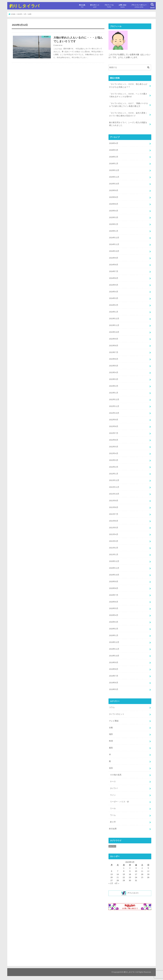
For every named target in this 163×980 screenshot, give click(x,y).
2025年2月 (114, 224)
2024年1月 (114, 312)
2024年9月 (114, 258)
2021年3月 (114, 541)
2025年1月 (114, 231)
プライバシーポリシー (139, 6)
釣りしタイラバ (24, 6)
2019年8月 (114, 669)
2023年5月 (114, 366)
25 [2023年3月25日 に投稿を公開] (142, 877)
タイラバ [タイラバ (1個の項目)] (112, 846)
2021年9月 (114, 501)
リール (113, 808)
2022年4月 (114, 453)
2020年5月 (114, 608)
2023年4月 (114, 372)
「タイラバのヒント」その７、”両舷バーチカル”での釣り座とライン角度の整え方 (128, 105)
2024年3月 (114, 298)
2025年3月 (114, 217)
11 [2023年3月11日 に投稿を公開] (142, 871)
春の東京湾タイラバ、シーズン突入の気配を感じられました (128, 124)
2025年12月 (114, 170)
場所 (111, 734)
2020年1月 (114, 635)
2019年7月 (114, 676)
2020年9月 (114, 582)
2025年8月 (114, 197)
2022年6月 (114, 440)
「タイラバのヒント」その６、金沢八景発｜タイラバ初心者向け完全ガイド (128, 114)
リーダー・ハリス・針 (120, 802)
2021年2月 (114, 548)
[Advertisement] (130, 938)
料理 (111, 741)
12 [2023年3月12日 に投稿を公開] (148, 871)
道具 (111, 768)
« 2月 (111, 883)
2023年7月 (114, 352)
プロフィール (109, 6)
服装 (111, 748)
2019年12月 (114, 642)
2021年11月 (114, 487)
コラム (112, 707)
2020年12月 (114, 561)
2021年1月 (114, 555)
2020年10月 (114, 575)
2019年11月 (114, 649)
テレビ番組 (114, 721)
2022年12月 (114, 399)
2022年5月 (114, 447)
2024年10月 (114, 251)
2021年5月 (114, 528)
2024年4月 (114, 292)
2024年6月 (114, 278)
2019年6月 (114, 683)
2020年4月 (114, 615)
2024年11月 (114, 244)
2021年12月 (114, 480)
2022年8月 (114, 426)
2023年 (20, 14)
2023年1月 (114, 393)
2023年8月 (114, 346)
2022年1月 (114, 474)
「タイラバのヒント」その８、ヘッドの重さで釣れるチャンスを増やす (128, 95)
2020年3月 (114, 622)
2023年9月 (114, 339)
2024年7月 (114, 271)
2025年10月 (114, 184)
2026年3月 (114, 150)
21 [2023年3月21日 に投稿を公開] (118, 877)
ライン (113, 795)
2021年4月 (114, 534)
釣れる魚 (82, 6)
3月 (25, 14)
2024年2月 (114, 305)
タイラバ (114, 788)
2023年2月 (114, 386)
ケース (113, 782)
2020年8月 (114, 588)
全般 (111, 728)
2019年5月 (114, 689)
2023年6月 (114, 359)
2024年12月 (114, 238)
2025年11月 (114, 177)
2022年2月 (114, 467)
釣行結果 (113, 829)
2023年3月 (114, 379)
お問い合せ (123, 6)
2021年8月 (114, 507)
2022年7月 (114, 433)
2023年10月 (114, 332)
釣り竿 (113, 822)
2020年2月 (114, 629)
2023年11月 (114, 325)
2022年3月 (114, 460)
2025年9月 (114, 190)
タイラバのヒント (117, 714)
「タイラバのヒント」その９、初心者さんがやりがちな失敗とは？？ (128, 86)
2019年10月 (114, 656)
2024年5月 (114, 285)
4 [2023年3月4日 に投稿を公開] (142, 868)
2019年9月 (114, 662)
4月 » (117, 883)
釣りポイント (95, 6)
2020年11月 (114, 568)
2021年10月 (114, 494)
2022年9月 (114, 420)
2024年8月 (114, 265)
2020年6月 (114, 602)
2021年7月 (114, 514)
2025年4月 (114, 211)
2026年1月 (114, 164)
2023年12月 (114, 319)
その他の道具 (116, 775)
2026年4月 (114, 143)
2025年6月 (114, 204)
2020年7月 (114, 595)
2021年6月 (114, 521)
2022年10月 (114, 413)
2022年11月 (114, 406)
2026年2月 (114, 157)
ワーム (113, 815)
